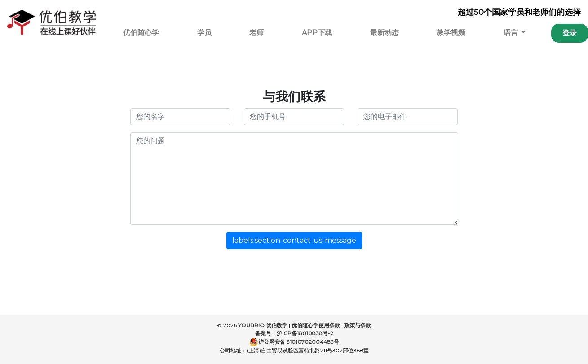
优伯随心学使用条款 (316, 325)
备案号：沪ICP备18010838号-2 (294, 333)
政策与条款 (358, 325)
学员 (204, 33)
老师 (256, 33)
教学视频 (451, 33)
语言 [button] (512, 33)
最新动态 (385, 33)
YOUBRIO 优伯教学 (263, 325)
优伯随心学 (141, 33)
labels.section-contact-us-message (294, 240)
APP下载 (317, 33)
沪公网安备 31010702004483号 (294, 342)
